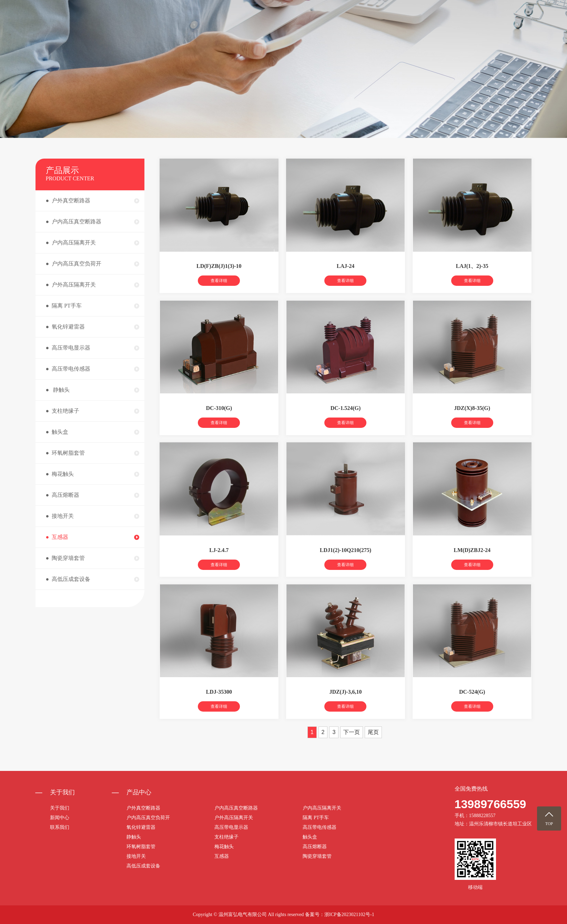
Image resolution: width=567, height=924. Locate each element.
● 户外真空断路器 (68, 200)
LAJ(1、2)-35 (472, 278)
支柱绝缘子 (226, 837)
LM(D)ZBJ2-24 (472, 562)
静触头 (134, 837)
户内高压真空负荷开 (148, 818)
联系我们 (502, 24)
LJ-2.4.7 (219, 562)
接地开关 (136, 856)
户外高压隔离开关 (234, 818)
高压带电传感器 (320, 827)
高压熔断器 (315, 847)
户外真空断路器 (143, 808)
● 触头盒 (57, 432)
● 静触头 (58, 390)
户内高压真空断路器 (236, 808)
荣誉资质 (466, 24)
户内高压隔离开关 (322, 808)
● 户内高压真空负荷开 (74, 264)
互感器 (222, 856)
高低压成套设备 (143, 866)
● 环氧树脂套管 (65, 453)
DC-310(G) (219, 420)
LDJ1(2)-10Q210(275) (346, 562)
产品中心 (393, 24)
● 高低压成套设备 (68, 579)
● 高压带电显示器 (68, 348)
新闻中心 (429, 24)
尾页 (373, 744)
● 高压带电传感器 (68, 369)
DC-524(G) (472, 704)
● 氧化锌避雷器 (65, 327)
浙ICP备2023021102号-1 (349, 915)
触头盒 (310, 837)
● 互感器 (57, 537)
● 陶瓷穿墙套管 (65, 558)
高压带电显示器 (231, 827)
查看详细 (219, 293)
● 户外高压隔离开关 (71, 285)
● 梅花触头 (60, 474)
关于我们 (357, 24)
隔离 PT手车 (316, 818)
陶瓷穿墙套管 (317, 856)
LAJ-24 (346, 278)
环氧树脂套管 (141, 847)
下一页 (352, 744)
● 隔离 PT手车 (64, 306)
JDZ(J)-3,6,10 (345, 704)
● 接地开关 (60, 516)
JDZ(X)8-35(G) (472, 420)
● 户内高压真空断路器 (74, 222)
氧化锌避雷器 (141, 827)
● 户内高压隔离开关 (71, 243)
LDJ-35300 (219, 704)
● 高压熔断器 (63, 495)
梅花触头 (224, 847)
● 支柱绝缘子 (63, 411)
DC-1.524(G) (346, 420)
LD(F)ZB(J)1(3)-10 (219, 278)
